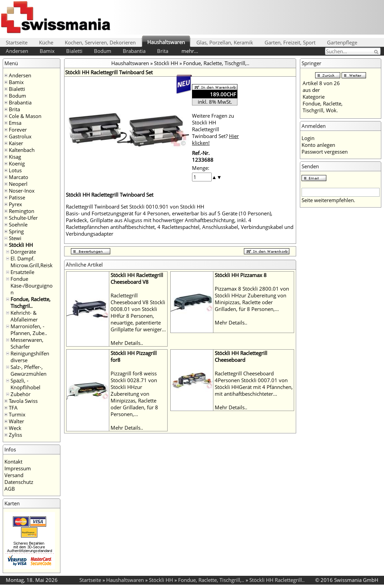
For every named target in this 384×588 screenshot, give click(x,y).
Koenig (17, 163)
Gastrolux (20, 136)
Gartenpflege (342, 42)
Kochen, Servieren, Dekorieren (100, 42)
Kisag (15, 157)
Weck (15, 428)
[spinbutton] (202, 177)
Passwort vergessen (325, 152)
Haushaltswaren (166, 42)
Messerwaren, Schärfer (27, 343)
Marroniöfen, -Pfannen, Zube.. (29, 330)
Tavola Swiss (23, 401)
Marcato (18, 177)
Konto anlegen (318, 145)
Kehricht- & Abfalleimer (24, 316)
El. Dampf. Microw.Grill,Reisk (32, 262)
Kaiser (16, 143)
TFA (13, 408)
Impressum (18, 468)
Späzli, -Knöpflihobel (25, 384)
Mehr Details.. (127, 343)
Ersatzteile (22, 272)
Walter (16, 421)
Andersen (17, 51)
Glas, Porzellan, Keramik (225, 42)
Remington (22, 211)
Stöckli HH (21, 245)
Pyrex (15, 204)
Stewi (15, 238)
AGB (10, 489)
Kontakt (13, 462)
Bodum (103, 51)
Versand (14, 475)
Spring (16, 231)
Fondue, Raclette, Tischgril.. (31, 302)
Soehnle (18, 224)
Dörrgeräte (23, 252)
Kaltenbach (22, 150)
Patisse (17, 197)
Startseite (17, 42)
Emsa (15, 123)
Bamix (47, 51)
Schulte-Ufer (23, 218)
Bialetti (74, 51)
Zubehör (21, 394)
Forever (18, 130)
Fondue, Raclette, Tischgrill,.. (216, 63)
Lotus (15, 170)
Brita (163, 51)
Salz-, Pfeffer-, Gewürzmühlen (28, 370)
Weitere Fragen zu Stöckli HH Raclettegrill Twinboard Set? (215, 129)
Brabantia (134, 51)
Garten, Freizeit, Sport (290, 42)
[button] (214, 177)
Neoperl (18, 184)
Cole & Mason (25, 116)
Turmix (17, 414)
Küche (46, 42)
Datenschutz (19, 482)
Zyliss (15, 435)
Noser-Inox (22, 191)
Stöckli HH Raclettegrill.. (277, 580)
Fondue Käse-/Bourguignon (32, 286)
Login (308, 138)
